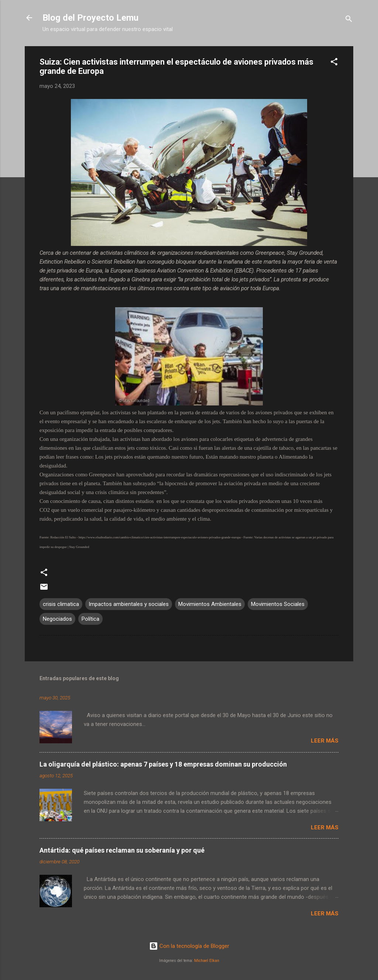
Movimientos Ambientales (210, 604)
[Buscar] (349, 20)
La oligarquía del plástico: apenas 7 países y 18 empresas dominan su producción (163, 764)
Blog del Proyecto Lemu (90, 18)
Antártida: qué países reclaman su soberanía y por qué (122, 850)
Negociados (57, 619)
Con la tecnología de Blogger (189, 946)
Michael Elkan (207, 961)
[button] (334, 63)
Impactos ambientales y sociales (129, 604)
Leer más (325, 741)
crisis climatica (61, 604)
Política (90, 619)
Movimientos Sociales (278, 604)
